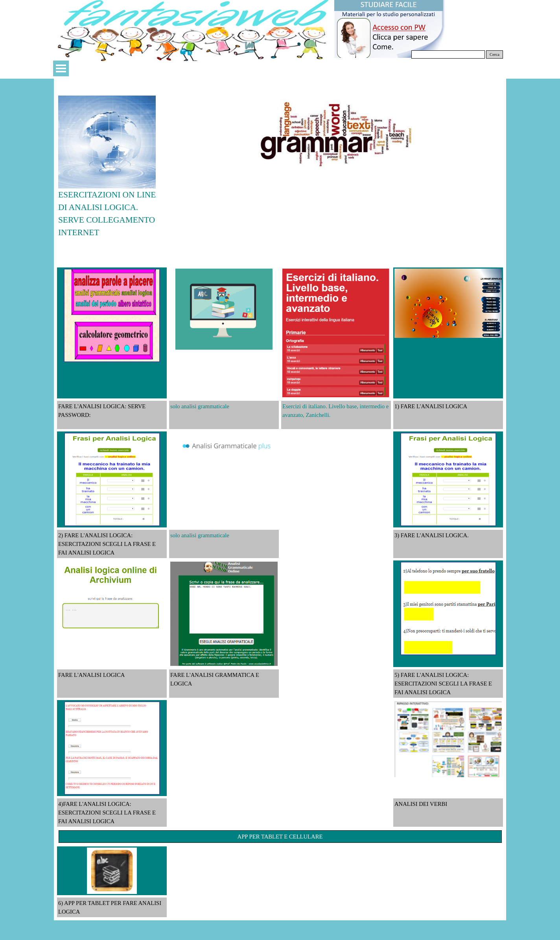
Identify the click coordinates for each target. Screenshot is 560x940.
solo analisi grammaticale (200, 406)
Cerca (495, 54)
